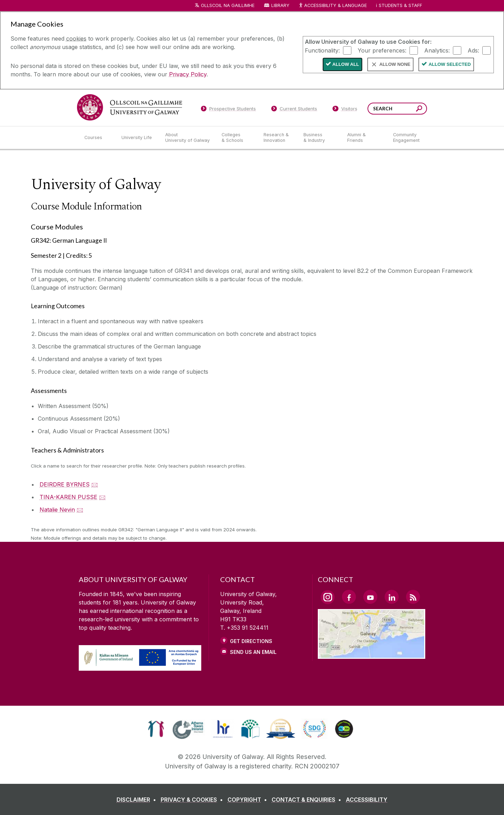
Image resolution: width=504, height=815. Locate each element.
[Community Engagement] (406, 138)
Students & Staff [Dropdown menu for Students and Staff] (400, 5)
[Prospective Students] (228, 110)
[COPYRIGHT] (249, 800)
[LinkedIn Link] (392, 597)
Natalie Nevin (57, 510)
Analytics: (437, 50)
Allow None (395, 64)
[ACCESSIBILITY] (367, 800)
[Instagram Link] (328, 597)
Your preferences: (382, 50)
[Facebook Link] (349, 597)
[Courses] (97, 138)
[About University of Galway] (188, 138)
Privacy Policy (188, 74)
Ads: (473, 50)
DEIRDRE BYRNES (65, 484)
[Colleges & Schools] (237, 138)
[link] (156, 729)
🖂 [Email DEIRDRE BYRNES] (95, 484)
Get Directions (251, 641)
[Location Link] (372, 655)
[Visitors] (345, 110)
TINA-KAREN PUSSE (68, 497)
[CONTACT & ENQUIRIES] (308, 800)
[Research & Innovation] (278, 138)
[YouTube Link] (370, 597)
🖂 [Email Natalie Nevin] (80, 510)
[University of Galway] (129, 107)
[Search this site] (419, 109)
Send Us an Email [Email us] (253, 652)
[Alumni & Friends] (365, 138)
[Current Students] (294, 110)
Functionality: (322, 50)
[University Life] (138, 138)
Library (280, 5)
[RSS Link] (413, 597)
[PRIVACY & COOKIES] (193, 800)
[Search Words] (397, 109)
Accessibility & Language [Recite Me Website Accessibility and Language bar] (332, 6)
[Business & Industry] (320, 138)
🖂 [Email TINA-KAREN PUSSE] (102, 497)
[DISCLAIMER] (138, 800)
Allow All (346, 64)
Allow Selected (450, 64)
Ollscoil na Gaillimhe (228, 5)
